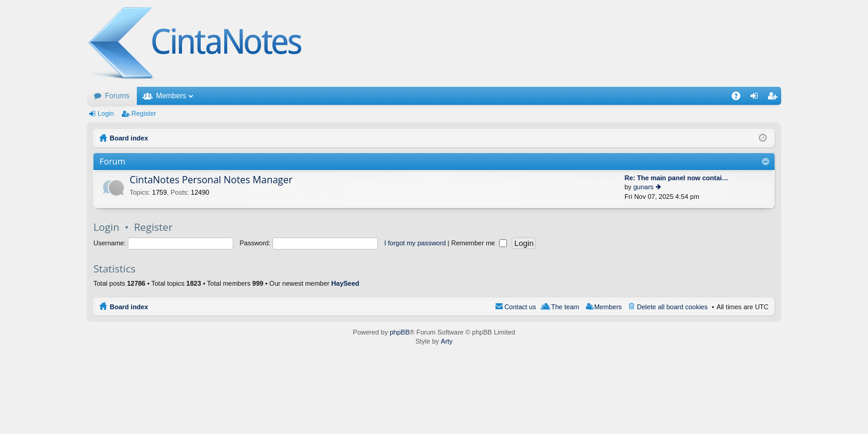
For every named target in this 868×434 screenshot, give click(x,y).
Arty (447, 341)
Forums (117, 96)
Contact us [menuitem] (520, 307)
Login (106, 113)
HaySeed (345, 283)
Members (171, 96)
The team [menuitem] (565, 307)
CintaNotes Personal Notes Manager (211, 180)
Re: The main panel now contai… (676, 178)
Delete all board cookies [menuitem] (672, 307)
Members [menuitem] (608, 307)
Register (144, 113)
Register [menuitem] (775, 98)
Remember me (479, 243)
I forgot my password (415, 243)
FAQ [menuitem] (740, 98)
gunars (644, 187)
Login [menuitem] (757, 98)
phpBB (399, 332)
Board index (129, 307)
